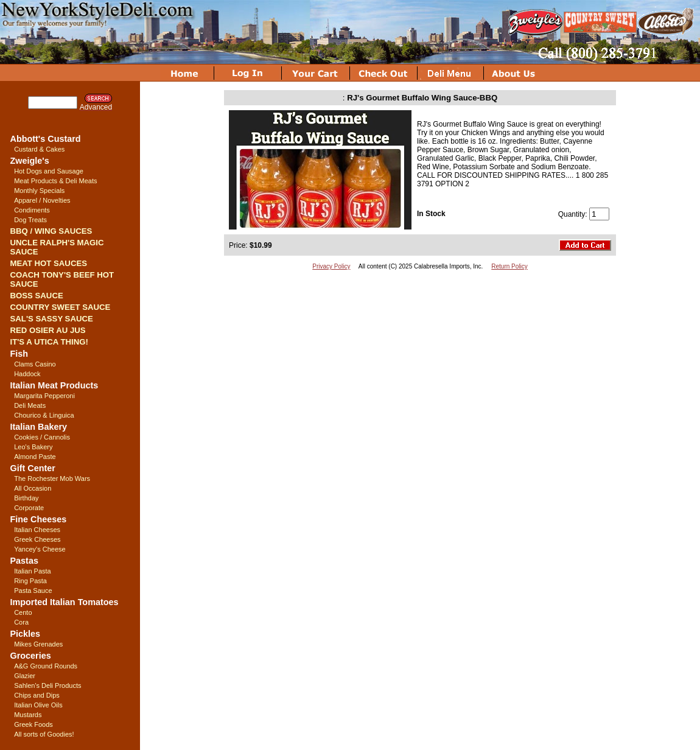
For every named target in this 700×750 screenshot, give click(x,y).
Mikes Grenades (38, 644)
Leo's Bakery (33, 447)
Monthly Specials (39, 191)
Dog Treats (30, 220)
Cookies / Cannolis (42, 437)
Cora (21, 622)
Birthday (26, 498)
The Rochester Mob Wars (52, 478)
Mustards (28, 715)
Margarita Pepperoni (44, 396)
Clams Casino (35, 364)
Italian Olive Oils (38, 705)
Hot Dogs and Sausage (49, 171)
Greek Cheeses (37, 539)
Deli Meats (30, 405)
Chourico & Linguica (44, 415)
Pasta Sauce (33, 591)
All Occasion (33, 488)
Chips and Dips (37, 695)
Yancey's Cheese (40, 549)
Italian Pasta (33, 571)
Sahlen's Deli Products (47, 685)
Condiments (32, 210)
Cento (23, 612)
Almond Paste (35, 457)
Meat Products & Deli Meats (55, 181)
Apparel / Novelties (42, 200)
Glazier (25, 676)
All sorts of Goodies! (44, 734)
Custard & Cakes (39, 149)
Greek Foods (33, 724)
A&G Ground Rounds (46, 666)
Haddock (27, 374)
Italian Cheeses (37, 530)
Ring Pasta (30, 581)
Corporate (29, 508)
